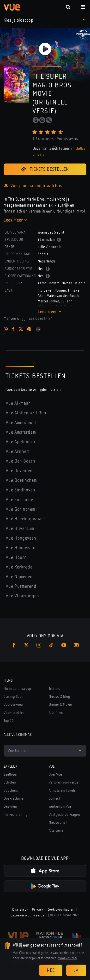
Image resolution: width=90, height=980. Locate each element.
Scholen (10, 782)
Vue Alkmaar (18, 403)
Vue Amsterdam (21, 432)
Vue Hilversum (20, 528)
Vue (52, 766)
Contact (54, 798)
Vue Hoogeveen (21, 538)
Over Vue (55, 774)
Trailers (54, 689)
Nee (51, 970)
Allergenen (57, 830)
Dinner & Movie (60, 705)
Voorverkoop (13, 705)
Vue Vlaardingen (22, 596)
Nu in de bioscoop (17, 689)
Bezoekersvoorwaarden (28, 915)
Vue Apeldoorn (21, 442)
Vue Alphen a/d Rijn (26, 413)
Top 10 (9, 721)
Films (8, 680)
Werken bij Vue (60, 806)
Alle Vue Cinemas (18, 735)
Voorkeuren (68, 958)
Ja (76, 970)
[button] (45, 20)
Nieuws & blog (60, 697)
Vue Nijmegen (19, 577)
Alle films (56, 713)
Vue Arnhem (18, 451)
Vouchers (11, 791)
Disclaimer (20, 909)
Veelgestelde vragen (64, 815)
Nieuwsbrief (58, 823)
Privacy (38, 909)
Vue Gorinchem (21, 509)
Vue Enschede (19, 500)
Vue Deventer (19, 471)
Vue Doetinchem (21, 480)
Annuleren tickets (62, 791)
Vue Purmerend (21, 586)
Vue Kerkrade (19, 567)
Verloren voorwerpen (65, 782)
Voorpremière (14, 713)
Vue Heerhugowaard (26, 519)
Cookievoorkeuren (61, 909)
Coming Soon (14, 697)
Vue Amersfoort (21, 422)
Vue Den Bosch (21, 461)
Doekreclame (13, 798)
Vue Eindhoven (21, 490)
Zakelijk (11, 766)
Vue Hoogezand (21, 548)
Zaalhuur (11, 774)
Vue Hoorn (16, 557)
